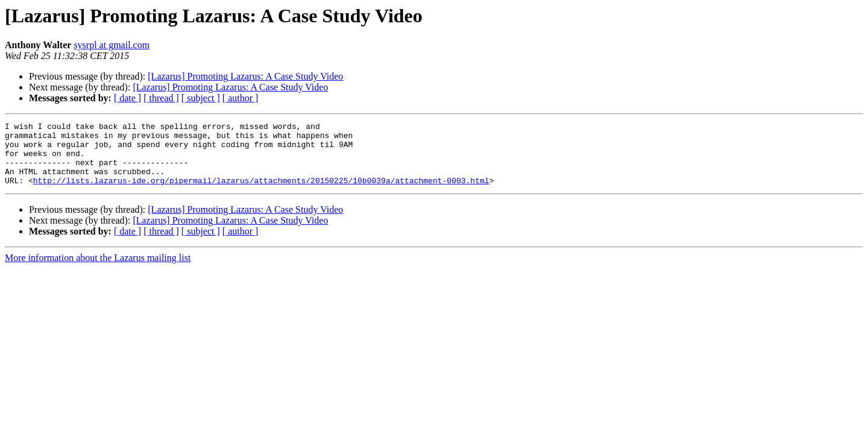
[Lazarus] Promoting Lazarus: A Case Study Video (245, 76)
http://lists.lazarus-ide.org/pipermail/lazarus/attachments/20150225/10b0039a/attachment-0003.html (261, 193)
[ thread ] (161, 98)
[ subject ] (201, 98)
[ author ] (241, 98)
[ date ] (127, 98)
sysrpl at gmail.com (112, 45)
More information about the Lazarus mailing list (98, 270)
